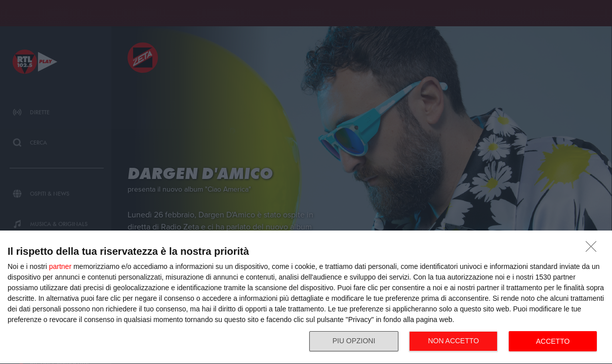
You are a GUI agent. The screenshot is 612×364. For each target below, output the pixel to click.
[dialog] (306, 298)
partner (60, 266)
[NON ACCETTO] (594, 249)
